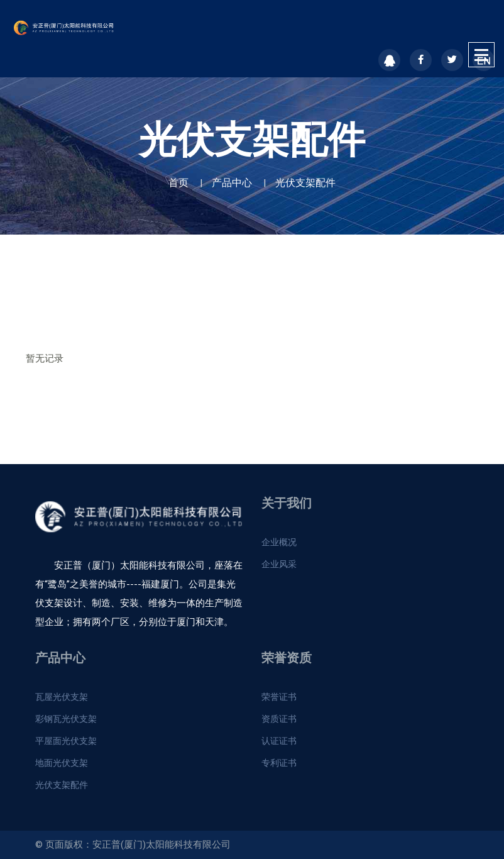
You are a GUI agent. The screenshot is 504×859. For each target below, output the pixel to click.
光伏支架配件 (305, 183)
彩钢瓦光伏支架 (66, 719)
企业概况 (279, 542)
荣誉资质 (287, 658)
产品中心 (232, 183)
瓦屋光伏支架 (62, 697)
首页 (178, 183)
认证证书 (279, 741)
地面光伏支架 (62, 763)
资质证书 (279, 719)
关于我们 (287, 503)
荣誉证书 (279, 697)
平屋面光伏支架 (66, 741)
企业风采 (279, 564)
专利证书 (279, 763)
